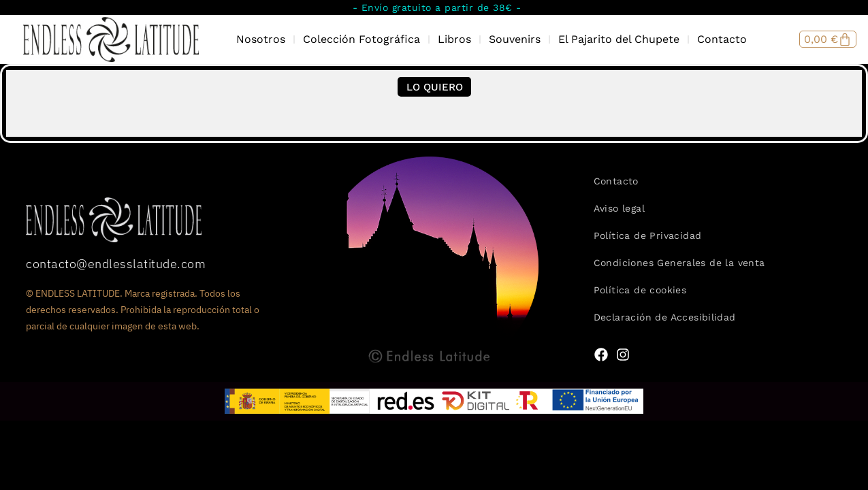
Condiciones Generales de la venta (679, 263)
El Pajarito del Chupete (619, 39)
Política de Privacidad (648, 235)
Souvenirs (515, 39)
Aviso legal (619, 208)
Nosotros (261, 39)
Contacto (722, 39)
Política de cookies (640, 290)
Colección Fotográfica (361, 39)
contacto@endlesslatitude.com (116, 264)
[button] (434, 87)
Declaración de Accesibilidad (665, 317)
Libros (454, 39)
